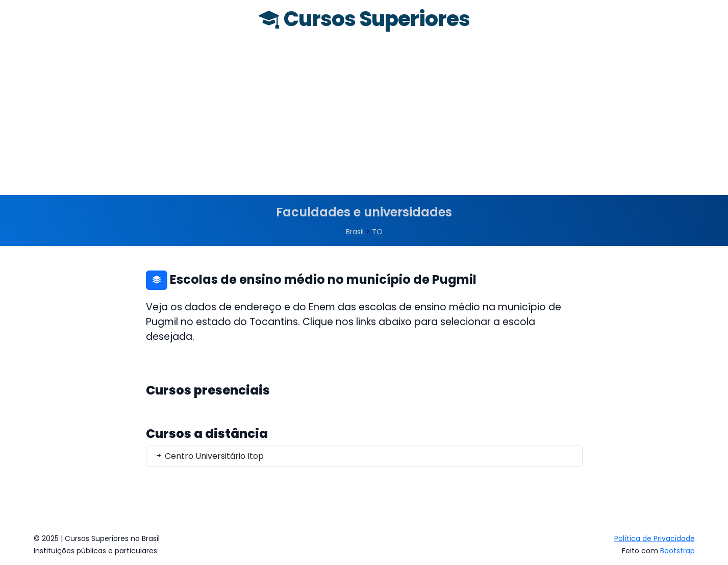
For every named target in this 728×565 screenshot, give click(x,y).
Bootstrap (677, 551)
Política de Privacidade (655, 538)
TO (377, 232)
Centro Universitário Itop (209, 456)
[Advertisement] (364, 118)
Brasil (355, 232)
